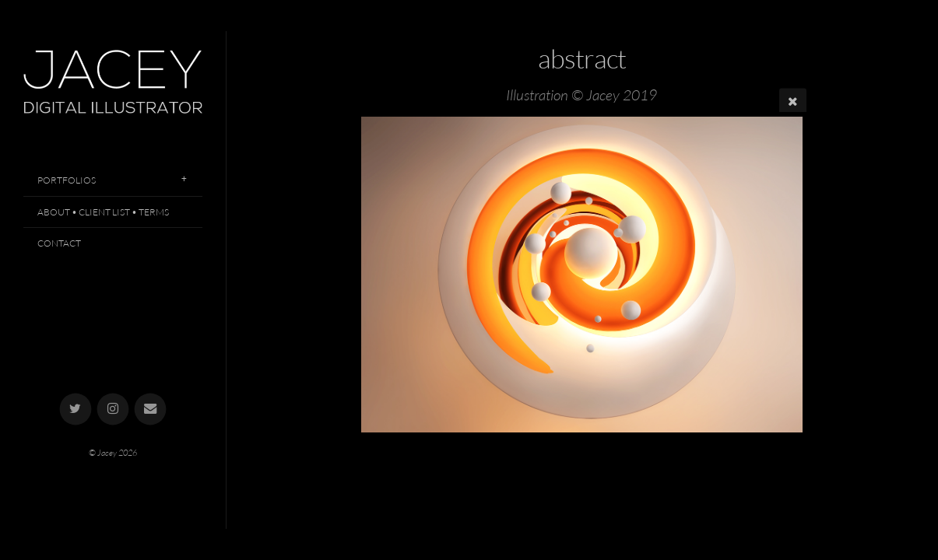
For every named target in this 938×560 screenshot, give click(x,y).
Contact (59, 243)
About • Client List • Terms (103, 212)
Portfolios (67, 180)
